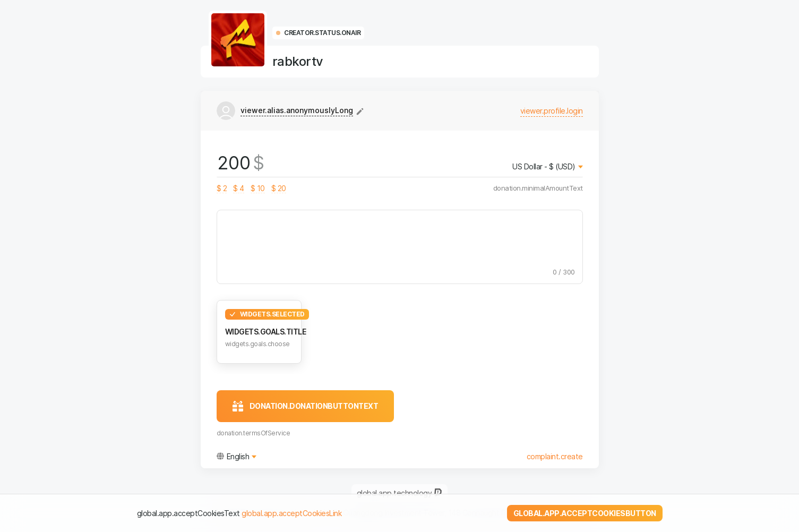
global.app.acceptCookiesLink (291, 513)
